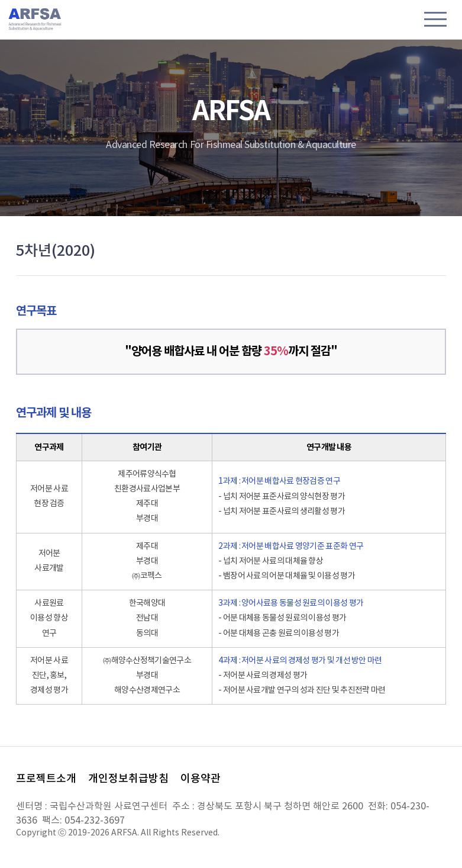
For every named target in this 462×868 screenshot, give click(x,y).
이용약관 (201, 779)
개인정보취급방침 (128, 779)
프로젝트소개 (46, 779)
